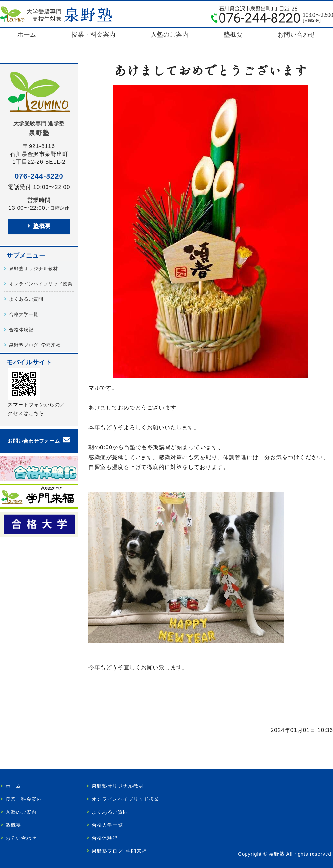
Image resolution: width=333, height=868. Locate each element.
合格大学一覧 (24, 314)
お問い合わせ (297, 35)
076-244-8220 (39, 176)
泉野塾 (277, 854)
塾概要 (233, 35)
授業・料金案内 (93, 35)
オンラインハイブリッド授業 (41, 284)
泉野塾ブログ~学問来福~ (37, 345)
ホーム (27, 35)
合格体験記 (21, 330)
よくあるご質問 (26, 299)
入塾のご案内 (170, 35)
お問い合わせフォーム (34, 441)
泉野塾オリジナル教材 (33, 269)
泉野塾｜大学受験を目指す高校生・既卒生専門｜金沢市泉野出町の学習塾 (56, 14)
